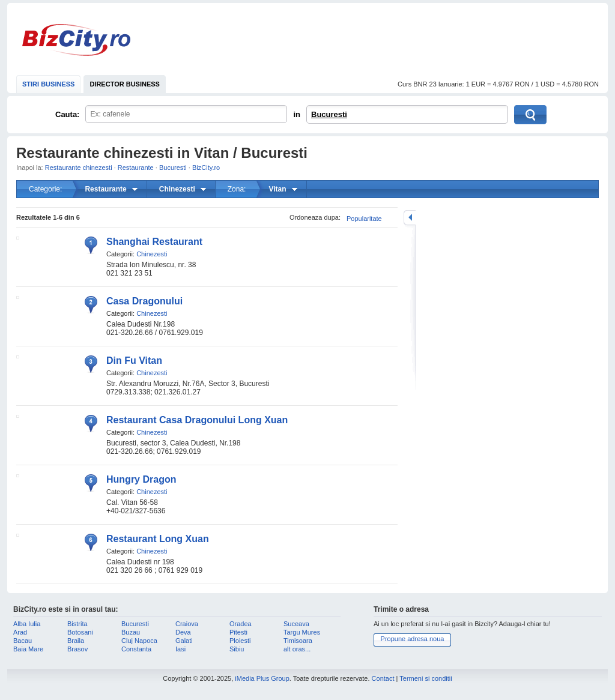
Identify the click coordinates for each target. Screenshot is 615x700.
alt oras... (297, 649)
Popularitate (364, 219)
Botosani (80, 632)
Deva (183, 632)
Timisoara (298, 641)
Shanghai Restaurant (154, 242)
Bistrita (77, 624)
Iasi (180, 649)
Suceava (296, 624)
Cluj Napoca (139, 641)
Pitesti (238, 632)
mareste (410, 218)
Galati (184, 641)
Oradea (241, 624)
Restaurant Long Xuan (158, 539)
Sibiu (237, 649)
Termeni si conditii (426, 678)
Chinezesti (152, 254)
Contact (383, 678)
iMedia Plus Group (262, 678)
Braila (76, 641)
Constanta (136, 649)
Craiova (187, 624)
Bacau (23, 641)
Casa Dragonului (144, 301)
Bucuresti (329, 114)
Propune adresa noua (413, 639)
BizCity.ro (76, 40)
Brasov (77, 649)
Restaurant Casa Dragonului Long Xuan (197, 420)
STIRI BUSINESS (48, 84)
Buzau (131, 632)
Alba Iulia (27, 624)
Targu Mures (302, 632)
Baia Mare (28, 649)
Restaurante (136, 167)
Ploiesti (240, 641)
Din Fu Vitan (134, 361)
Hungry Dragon (141, 479)
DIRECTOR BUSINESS (125, 84)
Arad (20, 632)
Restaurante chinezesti (79, 167)
